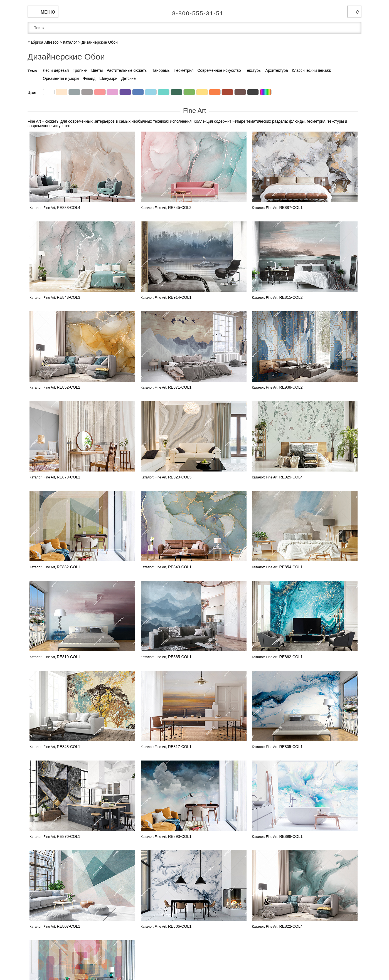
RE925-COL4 (291, 477)
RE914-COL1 (180, 297)
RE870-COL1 (68, 836)
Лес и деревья (56, 70)
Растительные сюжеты (127, 70)
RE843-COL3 (68, 297)
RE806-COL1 (180, 926)
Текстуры (253, 70)
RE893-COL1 (180, 836)
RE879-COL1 (68, 477)
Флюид (89, 78)
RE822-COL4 (291, 926)
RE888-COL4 (68, 208)
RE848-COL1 (68, 747)
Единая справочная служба (195, 11)
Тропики (80, 70)
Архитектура (277, 70)
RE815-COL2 (291, 297)
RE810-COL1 (68, 657)
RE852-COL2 (68, 387)
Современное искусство (219, 70)
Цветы (97, 70)
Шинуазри (108, 78)
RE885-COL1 (180, 657)
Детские (129, 78)
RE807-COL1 (68, 926)
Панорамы (161, 70)
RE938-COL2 (291, 387)
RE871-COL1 (180, 387)
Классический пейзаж (311, 70)
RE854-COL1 (291, 567)
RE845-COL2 (180, 208)
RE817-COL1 (180, 747)
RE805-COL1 (291, 747)
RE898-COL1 (291, 836)
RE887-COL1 (291, 208)
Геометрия (184, 70)
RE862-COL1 (291, 657)
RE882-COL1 (68, 567)
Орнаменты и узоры (61, 78)
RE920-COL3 (180, 477)
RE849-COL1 (180, 567)
